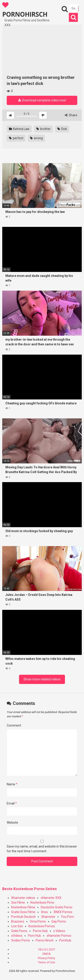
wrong (36, 138)
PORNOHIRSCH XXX (25, 10)
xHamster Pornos (59, 936)
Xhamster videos (23, 898)
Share (71, 115)
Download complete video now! (42, 100)
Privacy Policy (46, 958)
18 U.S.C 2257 (46, 949)
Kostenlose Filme (23, 907)
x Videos (59, 931)
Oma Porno (38, 921)
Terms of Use (47, 962)
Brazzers (18, 921)
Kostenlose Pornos (42, 926)
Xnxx (44, 912)
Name (12, 784)
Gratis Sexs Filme (23, 912)
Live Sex (17, 926)
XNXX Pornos (63, 912)
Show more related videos (42, 679)
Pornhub (65, 940)
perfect (16, 138)
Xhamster (48, 917)
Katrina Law (19, 129)
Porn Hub (34, 936)
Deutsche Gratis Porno (57, 907)
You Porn (67, 917)
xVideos (17, 936)
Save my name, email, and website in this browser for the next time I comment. (42, 849)
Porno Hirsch (45, 940)
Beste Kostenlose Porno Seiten (29, 889)
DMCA (47, 954)
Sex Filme (18, 903)
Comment (14, 725)
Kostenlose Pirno (42, 903)
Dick (62, 129)
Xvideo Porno (21, 940)
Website (12, 823)
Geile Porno (19, 931)
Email (12, 803)
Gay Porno (59, 921)
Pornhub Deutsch (23, 917)
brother (43, 129)
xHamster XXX (51, 898)
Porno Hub (40, 931)
